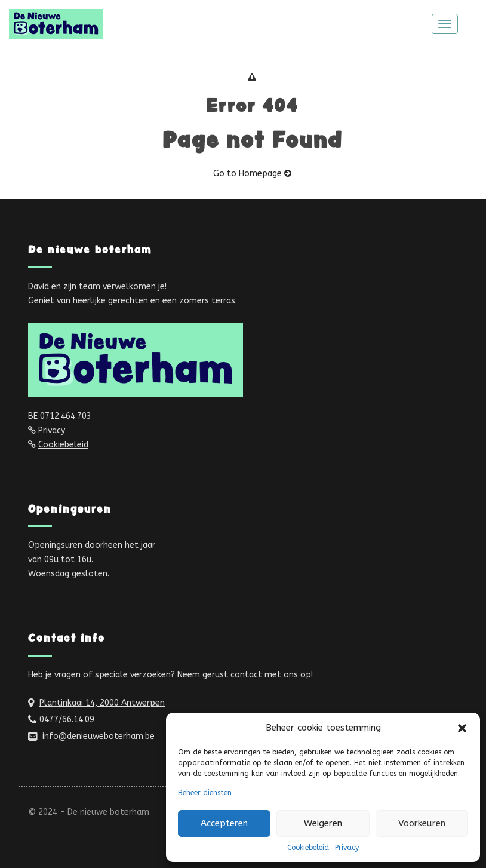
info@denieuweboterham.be (99, 736)
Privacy (347, 848)
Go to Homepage (252, 174)
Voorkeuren (422, 823)
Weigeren (323, 823)
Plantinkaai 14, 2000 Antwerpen (102, 703)
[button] (462, 728)
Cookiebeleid (308, 848)
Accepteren (224, 823)
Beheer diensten (205, 793)
